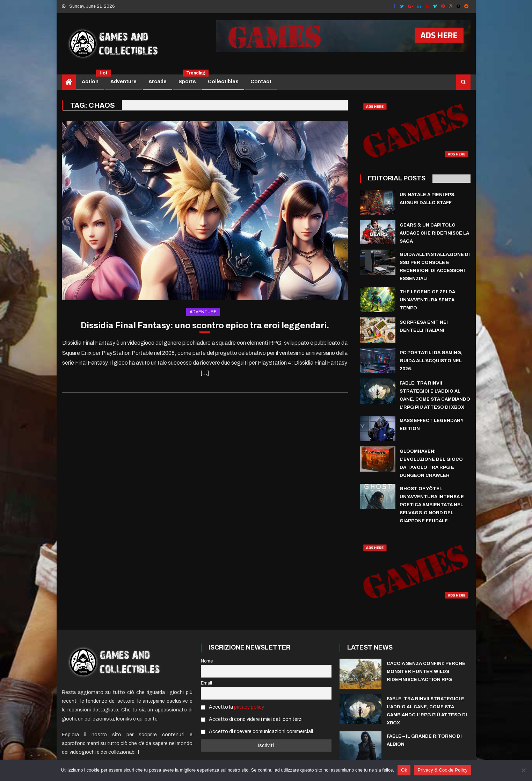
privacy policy (249, 707)
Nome (207, 661)
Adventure (123, 82)
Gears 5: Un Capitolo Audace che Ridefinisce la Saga (434, 233)
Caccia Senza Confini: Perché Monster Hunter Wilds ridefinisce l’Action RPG (426, 672)
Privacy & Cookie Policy (442, 770)
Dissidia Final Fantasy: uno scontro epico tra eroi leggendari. (205, 325)
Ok (404, 770)
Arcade (158, 82)
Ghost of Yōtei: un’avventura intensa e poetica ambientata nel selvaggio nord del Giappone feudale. (432, 505)
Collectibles (223, 82)
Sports (190, 79)
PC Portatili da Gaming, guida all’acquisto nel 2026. (431, 361)
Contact (261, 82)
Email (206, 683)
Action (93, 79)
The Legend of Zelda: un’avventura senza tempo (428, 300)
